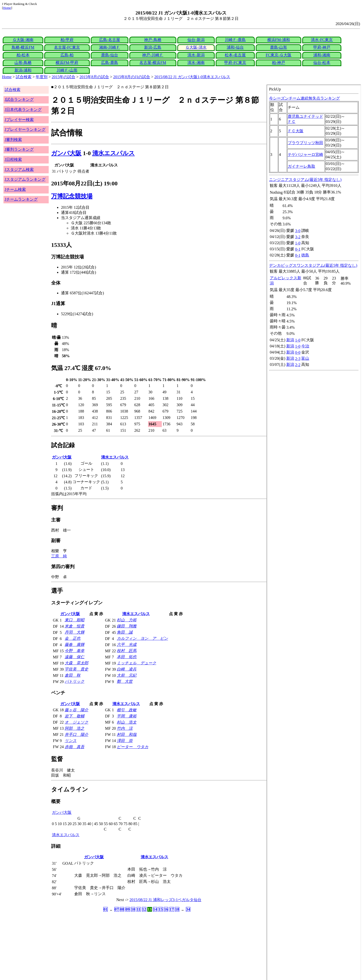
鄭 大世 (125, 681)
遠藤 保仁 (75, 657)
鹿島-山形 (279, 47)
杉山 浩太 (127, 722)
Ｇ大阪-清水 (196, 47)
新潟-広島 (153, 47)
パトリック (75, 681)
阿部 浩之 (75, 728)
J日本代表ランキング (23, 110)
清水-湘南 (196, 63)
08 (122, 909)
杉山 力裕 (127, 620)
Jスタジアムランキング (25, 179)
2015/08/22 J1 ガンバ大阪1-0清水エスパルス (192, 77)
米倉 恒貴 (75, 626)
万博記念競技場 (72, 196)
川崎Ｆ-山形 (67, 70)
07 (117, 909)
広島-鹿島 (110, 63)
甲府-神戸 (322, 47)
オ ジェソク (76, 722)
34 (188, 909)
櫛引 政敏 (127, 710)
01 (106, 909)
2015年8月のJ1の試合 (132, 77)
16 (166, 909)
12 (144, 909)
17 (172, 909)
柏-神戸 (279, 63)
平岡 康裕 (127, 716)
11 (139, 909)
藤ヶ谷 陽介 (76, 710)
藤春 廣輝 (75, 645)
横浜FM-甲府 (67, 63)
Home (7, 8)
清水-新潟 (196, 55)
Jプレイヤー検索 (19, 120)
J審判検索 (13, 140)
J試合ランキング (19, 99)
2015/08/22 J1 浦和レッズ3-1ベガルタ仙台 (166, 900)
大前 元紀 (127, 675)
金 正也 (73, 638)
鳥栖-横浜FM (23, 47)
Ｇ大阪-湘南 (23, 40)
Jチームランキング (21, 199)
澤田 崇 (125, 741)
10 (133, 909)
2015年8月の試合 (94, 77)
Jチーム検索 (15, 189)
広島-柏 (67, 55)
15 (161, 909)
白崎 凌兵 (127, 669)
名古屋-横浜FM (153, 63)
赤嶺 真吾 (75, 747)
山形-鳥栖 (23, 63)
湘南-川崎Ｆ (110, 47)
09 (128, 909)
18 (177, 909)
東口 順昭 (75, 620)
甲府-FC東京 (235, 63)
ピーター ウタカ (133, 747)
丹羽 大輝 (75, 632)
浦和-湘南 (322, 55)
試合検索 (24, 77)
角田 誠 (125, 632)
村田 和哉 (127, 735)
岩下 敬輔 (75, 716)
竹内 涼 (125, 728)
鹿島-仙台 (110, 55)
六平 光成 (127, 645)
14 (155, 909)
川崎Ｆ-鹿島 (235, 40)
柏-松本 (23, 55)
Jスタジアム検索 (19, 170)
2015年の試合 (63, 77)
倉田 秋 (73, 675)
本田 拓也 (127, 657)
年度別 (42, 77)
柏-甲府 (67, 40)
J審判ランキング (19, 149)
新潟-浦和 (23, 70)
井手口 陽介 (76, 735)
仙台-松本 (322, 63)
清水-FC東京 (322, 40)
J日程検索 (13, 159)
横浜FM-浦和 (279, 40)
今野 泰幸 (75, 651)
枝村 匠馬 (127, 651)
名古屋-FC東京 (67, 47)
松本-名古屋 (235, 55)
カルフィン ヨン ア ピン (142, 638)
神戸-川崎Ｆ (153, 55)
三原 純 (59, 556)
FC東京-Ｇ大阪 (279, 55)
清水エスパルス (113, 153)
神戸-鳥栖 (153, 40)
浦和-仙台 (235, 47)
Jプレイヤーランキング (25, 129)
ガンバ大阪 (66, 153)
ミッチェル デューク (136, 663)
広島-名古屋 (110, 40)
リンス (71, 741)
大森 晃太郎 (76, 663)
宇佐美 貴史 (76, 669)
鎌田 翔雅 (127, 626)
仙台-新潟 (196, 40)
